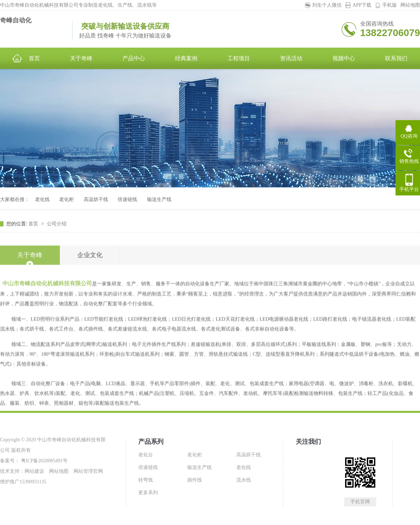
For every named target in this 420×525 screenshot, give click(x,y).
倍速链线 (127, 199)
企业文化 (90, 291)
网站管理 (83, 471)
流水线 (244, 480)
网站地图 (410, 5)
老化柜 (66, 199)
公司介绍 (57, 242)
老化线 (42, 199)
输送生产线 (159, 199)
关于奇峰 (30, 291)
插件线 (195, 480)
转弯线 (146, 480)
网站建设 (34, 471)
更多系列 (148, 493)
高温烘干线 (96, 199)
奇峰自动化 (16, 20)
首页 (34, 242)
